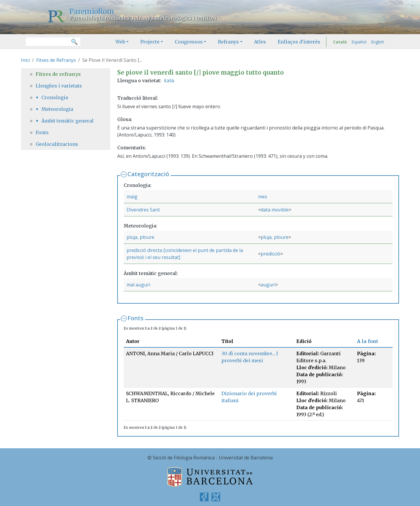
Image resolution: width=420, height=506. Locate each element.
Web (120, 42)
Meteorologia (57, 109)
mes (263, 197)
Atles (260, 42)
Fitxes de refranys (58, 74)
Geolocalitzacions (57, 144)
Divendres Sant (143, 210)
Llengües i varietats (59, 86)
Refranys (228, 42)
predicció (271, 254)
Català (340, 42)
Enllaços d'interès (299, 42)
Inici (25, 60)
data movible (275, 210)
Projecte (150, 42)
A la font (367, 341)
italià (169, 80)
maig (132, 197)
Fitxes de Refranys (56, 60)
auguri (268, 285)
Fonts (135, 318)
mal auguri (138, 285)
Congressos (189, 42)
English (378, 42)
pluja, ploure (140, 237)
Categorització (148, 174)
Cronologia (55, 97)
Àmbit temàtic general (68, 121)
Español (359, 42)
